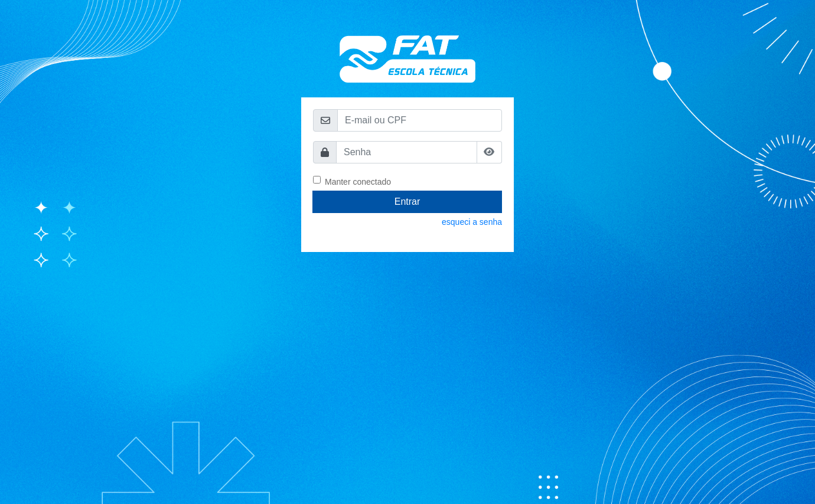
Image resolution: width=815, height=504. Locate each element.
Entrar (407, 202)
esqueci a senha (472, 222)
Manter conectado (358, 181)
